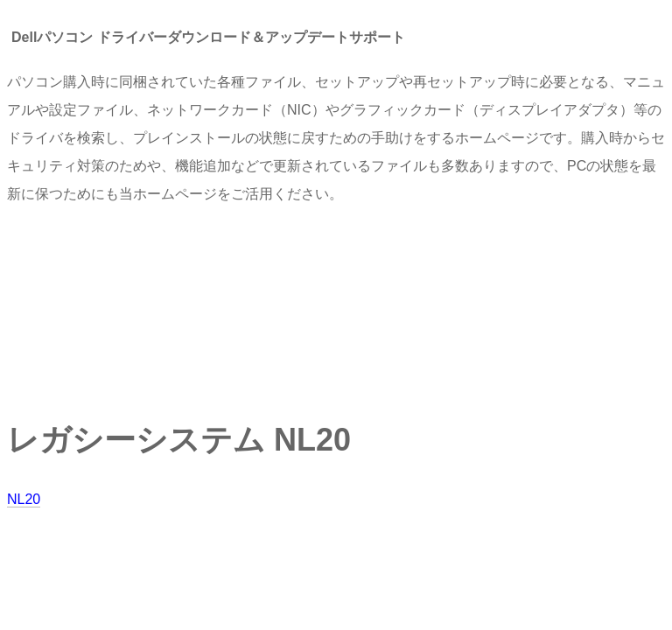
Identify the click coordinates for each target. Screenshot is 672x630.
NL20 (24, 499)
